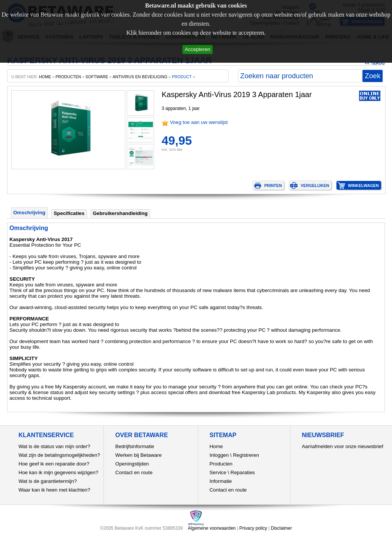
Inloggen (219, 455)
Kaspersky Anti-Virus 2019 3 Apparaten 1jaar (237, 94)
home (45, 77)
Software (97, 77)
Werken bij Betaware (138, 455)
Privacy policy (253, 528)
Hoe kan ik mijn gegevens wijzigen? (58, 472)
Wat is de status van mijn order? (54, 446)
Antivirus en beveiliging (140, 77)
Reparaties (242, 472)
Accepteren (197, 49)
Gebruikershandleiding (120, 213)
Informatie (221, 481)
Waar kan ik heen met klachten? (54, 490)
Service (218, 472)
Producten (221, 464)
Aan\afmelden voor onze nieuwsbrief (343, 446)
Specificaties (69, 213)
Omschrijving (29, 213)
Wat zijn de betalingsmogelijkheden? (59, 455)
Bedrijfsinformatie (135, 446)
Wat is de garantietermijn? (48, 481)
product (182, 77)
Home (216, 446)
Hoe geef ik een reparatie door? (54, 464)
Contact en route (134, 472)
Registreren (246, 455)
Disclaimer (281, 528)
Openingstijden (132, 464)
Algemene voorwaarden (212, 528)
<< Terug (375, 63)
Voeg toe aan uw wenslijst (199, 122)
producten (68, 77)
